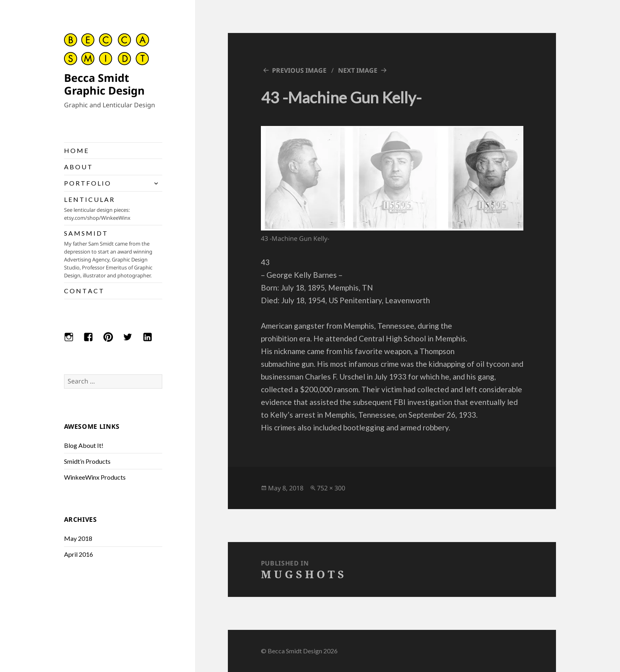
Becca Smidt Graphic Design (104, 84)
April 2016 (79, 554)
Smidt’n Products (87, 461)
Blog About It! (84, 445)
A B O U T (78, 167)
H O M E (76, 150)
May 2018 (78, 538)
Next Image (358, 70)
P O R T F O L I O (87, 183)
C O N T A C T (84, 291)
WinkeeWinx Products (95, 477)
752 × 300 (331, 488)
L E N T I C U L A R (113, 209)
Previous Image (299, 70)
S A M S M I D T (113, 254)
